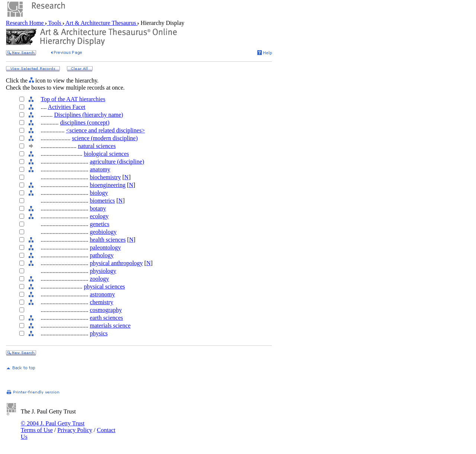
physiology (103, 271)
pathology (102, 255)
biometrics (102, 201)
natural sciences (97, 146)
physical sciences (104, 286)
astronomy (102, 294)
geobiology (103, 232)
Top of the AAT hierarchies (73, 99)
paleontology (105, 247)
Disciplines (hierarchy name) (89, 115)
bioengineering (107, 185)
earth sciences (106, 318)
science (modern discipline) (105, 138)
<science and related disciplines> (105, 130)
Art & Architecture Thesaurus (101, 23)
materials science (110, 326)
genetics (99, 224)
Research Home (26, 23)
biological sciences (106, 154)
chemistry (101, 302)
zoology (99, 279)
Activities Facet (67, 107)
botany (98, 208)
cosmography (106, 310)
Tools (55, 23)
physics (99, 333)
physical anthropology (116, 263)
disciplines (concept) (85, 123)
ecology (99, 216)
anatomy (100, 169)
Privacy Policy (75, 430)
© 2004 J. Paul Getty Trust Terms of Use (53, 427)
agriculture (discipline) (117, 162)
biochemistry (105, 177)
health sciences (107, 240)
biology (99, 193)
